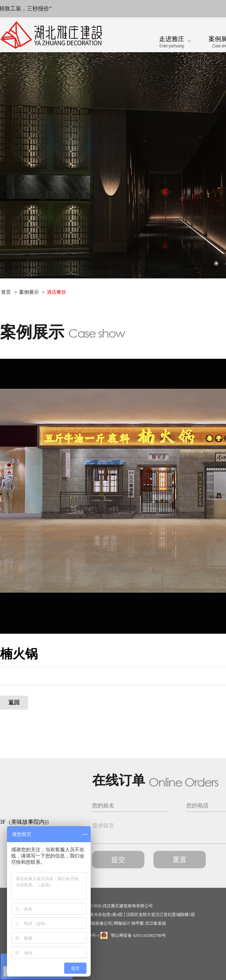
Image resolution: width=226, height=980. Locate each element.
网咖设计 (122, 923)
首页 (6, 292)
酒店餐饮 (56, 292)
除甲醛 (138, 923)
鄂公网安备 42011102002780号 (133, 935)
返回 (14, 702)
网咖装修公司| (100, 923)
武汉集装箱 (156, 923)
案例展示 (29, 292)
